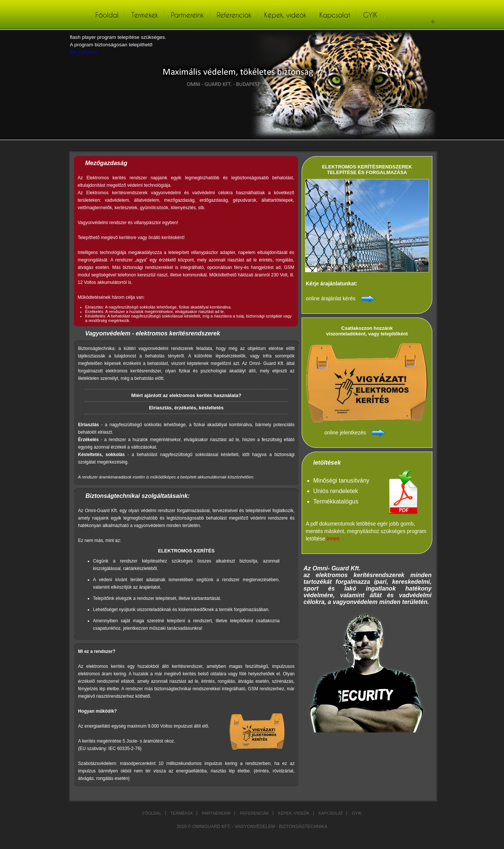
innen (333, 539)
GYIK (357, 813)
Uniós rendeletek (336, 491)
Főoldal (152, 813)
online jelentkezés (345, 433)
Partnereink (216, 813)
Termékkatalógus (336, 501)
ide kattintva (83, 52)
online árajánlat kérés (331, 298)
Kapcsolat (331, 813)
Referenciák (254, 813)
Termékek (182, 813)
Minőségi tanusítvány (341, 481)
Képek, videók (294, 813)
